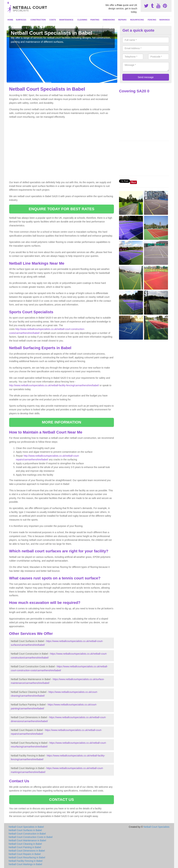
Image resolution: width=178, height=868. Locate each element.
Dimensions (109, 20)
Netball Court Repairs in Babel (25, 854)
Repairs (122, 20)
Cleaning (82, 20)
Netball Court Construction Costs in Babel (31, 837)
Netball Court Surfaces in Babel (25, 830)
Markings (164, 20)
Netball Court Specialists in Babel (26, 827)
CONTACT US (62, 800)
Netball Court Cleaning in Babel (25, 844)
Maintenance (66, 20)
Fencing (152, 20)
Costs (53, 20)
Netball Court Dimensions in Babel (27, 851)
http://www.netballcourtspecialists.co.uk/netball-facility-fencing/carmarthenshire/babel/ (54, 385)
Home (10, 20)
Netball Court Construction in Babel (27, 834)
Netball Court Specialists (156, 827)
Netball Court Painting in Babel (25, 847)
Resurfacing (137, 20)
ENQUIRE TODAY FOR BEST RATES (62, 209)
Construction (38, 20)
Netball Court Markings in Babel (25, 864)
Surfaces (21, 20)
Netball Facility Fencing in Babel (26, 861)
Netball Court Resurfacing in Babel (27, 857)
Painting (95, 20)
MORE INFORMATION (61, 422)
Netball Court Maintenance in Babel (27, 840)
